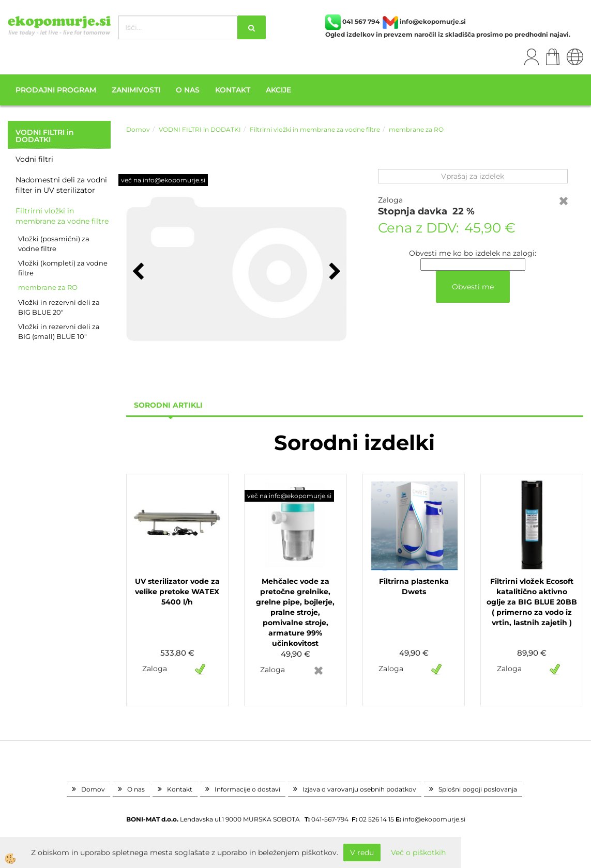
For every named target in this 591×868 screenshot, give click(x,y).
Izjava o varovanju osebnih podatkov (359, 789)
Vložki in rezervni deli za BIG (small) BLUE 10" (59, 331)
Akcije (278, 90)
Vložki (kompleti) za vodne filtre (63, 268)
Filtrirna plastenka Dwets (414, 586)
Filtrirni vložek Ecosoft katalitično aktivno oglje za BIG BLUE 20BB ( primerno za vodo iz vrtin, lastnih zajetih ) (532, 602)
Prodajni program (56, 90)
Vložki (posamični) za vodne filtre (54, 244)
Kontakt (233, 90)
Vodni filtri (34, 159)
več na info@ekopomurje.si (163, 180)
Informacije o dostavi (247, 789)
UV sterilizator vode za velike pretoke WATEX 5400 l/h (177, 592)
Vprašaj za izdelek (473, 176)
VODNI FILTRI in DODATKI (200, 129)
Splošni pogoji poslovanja (478, 789)
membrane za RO (48, 287)
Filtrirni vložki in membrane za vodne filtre (62, 216)
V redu (362, 853)
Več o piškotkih (418, 853)
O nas (188, 90)
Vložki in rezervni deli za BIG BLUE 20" (59, 307)
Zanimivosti (136, 90)
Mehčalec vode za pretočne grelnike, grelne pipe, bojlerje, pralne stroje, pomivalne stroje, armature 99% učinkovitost (295, 612)
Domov (138, 129)
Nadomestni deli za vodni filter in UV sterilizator (61, 185)
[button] (334, 272)
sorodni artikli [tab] (168, 405)
